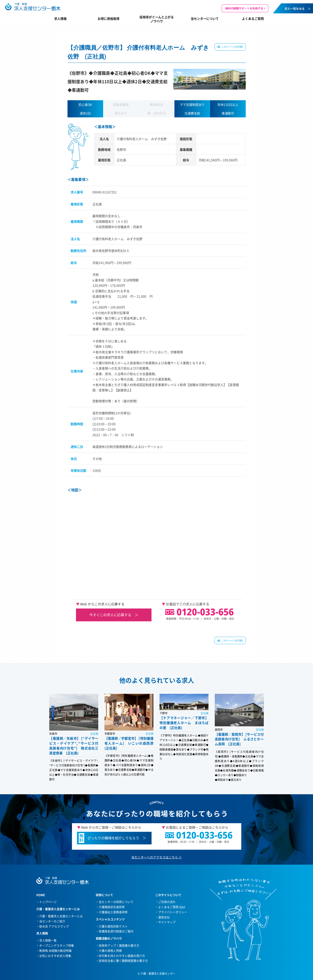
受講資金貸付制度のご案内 (116, 931)
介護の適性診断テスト (113, 926)
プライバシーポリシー (173, 912)
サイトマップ (167, 922)
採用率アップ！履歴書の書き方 (119, 945)
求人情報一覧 (48, 940)
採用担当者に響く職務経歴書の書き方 (123, 961)
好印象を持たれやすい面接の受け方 (122, 956)
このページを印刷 (232, 47)
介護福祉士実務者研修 (113, 912)
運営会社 (164, 917)
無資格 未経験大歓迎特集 (55, 950)
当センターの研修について (116, 902)
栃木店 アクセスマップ (54, 926)
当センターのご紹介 (52, 921)
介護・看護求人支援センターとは (61, 916)
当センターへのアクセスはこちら (155, 857)
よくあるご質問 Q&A (172, 907)
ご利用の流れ (167, 902)
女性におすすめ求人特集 (55, 956)
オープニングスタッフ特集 (57, 945)
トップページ (48, 902)
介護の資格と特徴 (110, 950)
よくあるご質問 (253, 18)
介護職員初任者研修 (112, 907)
